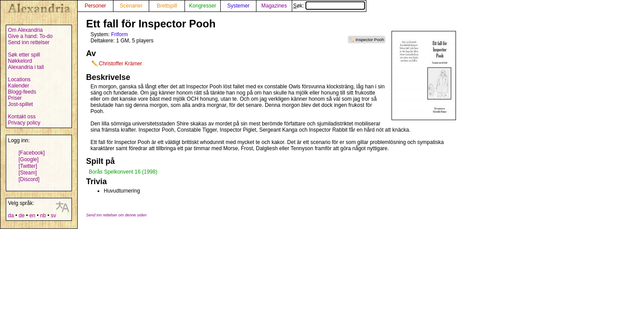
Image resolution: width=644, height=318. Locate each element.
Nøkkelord (20, 61)
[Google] (28, 159)
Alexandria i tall (26, 67)
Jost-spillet (21, 104)
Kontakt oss (22, 117)
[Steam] (28, 173)
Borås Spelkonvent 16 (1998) (123, 172)
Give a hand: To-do (30, 36)
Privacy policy (24, 123)
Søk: (329, 6)
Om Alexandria (25, 30)
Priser (15, 98)
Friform (120, 34)
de (21, 216)
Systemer (239, 6)
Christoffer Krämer (121, 64)
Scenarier (131, 6)
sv (53, 216)
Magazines (274, 6)
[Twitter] (28, 166)
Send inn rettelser (29, 42)
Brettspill (167, 6)
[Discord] (29, 179)
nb (43, 216)
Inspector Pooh (370, 40)
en (32, 216)
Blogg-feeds (22, 92)
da (11, 216)
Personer (96, 6)
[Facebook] (32, 153)
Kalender (19, 86)
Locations (19, 79)
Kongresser (202, 6)
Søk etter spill (24, 55)
